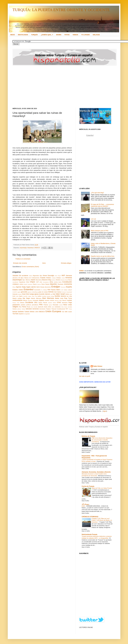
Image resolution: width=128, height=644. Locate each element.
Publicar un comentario (23, 259)
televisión (29, 309)
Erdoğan (56, 287)
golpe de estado (43, 292)
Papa (70, 303)
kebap (53, 296)
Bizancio (45, 280)
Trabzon (48, 309)
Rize (20, 307)
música (52, 300)
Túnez (70, 309)
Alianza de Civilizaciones (32, 278)
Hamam (64, 292)
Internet (47, 294)
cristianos (16, 284)
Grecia (51, 292)
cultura (21, 284)
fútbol (58, 290)
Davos (35, 284)
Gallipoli (70, 290)
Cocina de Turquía (88, 486)
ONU (36, 303)
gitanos (30, 292)
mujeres (41, 300)
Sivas (66, 307)
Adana (31, 276)
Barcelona (39, 280)
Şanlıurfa (41, 307)
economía (68, 284)
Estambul (29, 289)
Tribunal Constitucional (58, 309)
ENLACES (96, 35)
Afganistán (36, 276)
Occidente (29, 302)
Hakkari (59, 292)
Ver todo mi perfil (85, 376)
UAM (36, 312)
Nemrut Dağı (58, 300)
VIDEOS (75, 35)
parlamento (16, 305)
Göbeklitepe (35, 292)
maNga (20, 298)
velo (66, 312)
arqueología (23, 248)
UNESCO (37, 248)
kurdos (57, 296)
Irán (54, 294)
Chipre (32, 282)
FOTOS (67, 35)
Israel (63, 294)
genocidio (24, 292)
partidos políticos (26, 305)
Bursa (70, 280)
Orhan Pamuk (43, 303)
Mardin (33, 298)
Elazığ (42, 287)
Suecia (15, 309)
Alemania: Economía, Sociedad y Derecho (96, 472)
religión (15, 307)
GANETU (15, 292)
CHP (37, 282)
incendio (42, 294)
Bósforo (58, 280)
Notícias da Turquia (88, 436)
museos (47, 300)
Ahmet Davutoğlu (48, 276)
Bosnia (63, 280)
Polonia (46, 305)
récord (61, 305)
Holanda (15, 294)
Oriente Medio (52, 303)
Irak (51, 294)
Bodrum (54, 280)
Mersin (25, 300)
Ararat (63, 278)
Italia (71, 294)
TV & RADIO (85, 35)
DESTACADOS (23, 35)
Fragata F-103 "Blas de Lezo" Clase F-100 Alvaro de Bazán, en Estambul (102, 520)
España (69, 287)
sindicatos (58, 307)
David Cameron (28, 284)
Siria (62, 307)
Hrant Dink (26, 294)
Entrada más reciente (20, 263)
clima (51, 282)
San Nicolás (34, 307)
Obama (22, 303)
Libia (71, 296)
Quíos (50, 305)
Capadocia (22, 282)
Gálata (65, 290)
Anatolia (43, 278)
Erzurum (63, 287)
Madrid (15, 298)
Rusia (29, 307)
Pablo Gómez (98, 366)
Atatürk (33, 280)
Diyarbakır (61, 284)
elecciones (48, 287)
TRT (67, 309)
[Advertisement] (42, 87)
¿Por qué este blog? (97, 193)
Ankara (48, 278)
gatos (19, 292)
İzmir (14, 296)
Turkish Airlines (29, 312)
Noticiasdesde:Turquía (89, 534)
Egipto (28, 287)
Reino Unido (68, 305)
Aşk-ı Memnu (26, 280)
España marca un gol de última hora (103, 256)
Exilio (84, 506)
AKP (63, 275)
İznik (17, 296)
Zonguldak (27, 314)
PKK (41, 305)
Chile (28, 282)
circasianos (46, 282)
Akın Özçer (58, 276)
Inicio (44, 263)
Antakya (54, 278)
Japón (21, 296)
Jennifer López (27, 296)
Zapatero (21, 314)
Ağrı (41, 276)
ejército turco (36, 287)
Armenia (69, 278)
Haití (55, 292)
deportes (53, 284)
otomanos (65, 303)
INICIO (13, 35)
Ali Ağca (21, 278)
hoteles (20, 294)
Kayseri (49, 296)
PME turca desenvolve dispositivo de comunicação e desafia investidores (102, 440)
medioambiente (18, 300)
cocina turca (58, 282)
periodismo (35, 305)
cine (41, 282)
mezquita (35, 300)
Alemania (69, 276)
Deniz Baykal (45, 284)
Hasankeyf (30, 248)
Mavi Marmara (48, 298)
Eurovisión (37, 290)
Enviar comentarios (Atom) (30, 267)
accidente (25, 276)
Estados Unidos (18, 290)
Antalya (59, 278)
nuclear (69, 300)
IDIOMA (59, 35)
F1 (42, 290)
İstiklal (67, 294)
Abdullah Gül (17, 276)
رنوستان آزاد (85, 504)
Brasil (67, 280)
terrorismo (42, 309)
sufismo (19, 309)
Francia (53, 290)
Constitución (67, 282)
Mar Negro (26, 298)
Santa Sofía (48, 307)
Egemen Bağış (21, 287)
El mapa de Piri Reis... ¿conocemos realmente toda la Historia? (102, 205)
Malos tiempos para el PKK (100, 231)
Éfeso (14, 287)
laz (68, 296)
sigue (105, 411)
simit (53, 307)
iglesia (36, 294)
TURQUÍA (34, 35)
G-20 (62, 290)
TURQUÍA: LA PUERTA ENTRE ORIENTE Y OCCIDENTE (61, 10)
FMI (49, 290)
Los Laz (93, 219)
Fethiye (45, 290)
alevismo (15, 278)
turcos (15, 312)
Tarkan (24, 309)
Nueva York (16, 303)
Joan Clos (34, 296)
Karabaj (44, 296)
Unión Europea (53, 311)
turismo (21, 312)
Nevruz (64, 300)
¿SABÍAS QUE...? (47, 35)
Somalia (70, 307)
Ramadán (56, 305)
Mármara (39, 298)
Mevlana (30, 300)
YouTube (15, 314)
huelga (32, 294)
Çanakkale (15, 282)
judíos (40, 296)
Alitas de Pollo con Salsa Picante (102, 488)
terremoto (36, 309)
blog (50, 280)
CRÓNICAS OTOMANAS (90, 517)
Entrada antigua (66, 263)
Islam (58, 294)
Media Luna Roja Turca (64, 298)
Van (63, 312)
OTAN (59, 303)
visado (70, 312)
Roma (24, 307)
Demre (39, 284)
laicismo (63, 296)
